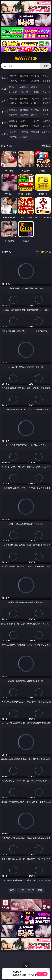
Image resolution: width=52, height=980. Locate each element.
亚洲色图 (24, 110)
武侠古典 (46, 121)
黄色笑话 (35, 126)
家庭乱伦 (24, 121)
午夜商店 (24, 132)
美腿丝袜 (13, 114)
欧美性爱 (46, 98)
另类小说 (24, 126)
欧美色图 (35, 110)
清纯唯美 (24, 114)
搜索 (46, 66)
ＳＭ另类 (46, 92)
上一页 (21, 890)
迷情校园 (13, 126)
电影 (4, 100)
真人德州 (24, 76)
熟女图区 (35, 114)
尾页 (40, 890)
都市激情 (13, 121)
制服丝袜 (13, 103)
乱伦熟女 (35, 103)
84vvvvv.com (26, 59)
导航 (4, 134)
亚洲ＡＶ (13, 87)
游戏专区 (46, 76)
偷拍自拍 (24, 98)
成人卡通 (35, 98)
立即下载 (42, 974)
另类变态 (46, 103)
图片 (4, 112)
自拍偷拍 (24, 87)
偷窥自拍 (13, 110)
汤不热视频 (46, 132)
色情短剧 (24, 137)
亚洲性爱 (13, 98)
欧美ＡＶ (35, 87)
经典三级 (24, 103)
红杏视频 (13, 137)
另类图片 (46, 114)
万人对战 (35, 76)
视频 (4, 89)
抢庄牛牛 (46, 81)
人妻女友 (35, 121)
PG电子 (13, 76)
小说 (4, 123)
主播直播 (35, 92)
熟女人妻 (13, 92)
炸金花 (24, 81)
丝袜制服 (24, 92)
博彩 (4, 78)
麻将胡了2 (13, 81)
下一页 (31, 890)
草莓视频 (35, 132)
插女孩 (13, 132)
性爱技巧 (46, 126)
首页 (12, 890)
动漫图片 (46, 110)
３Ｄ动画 (46, 87)
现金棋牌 (35, 81)
